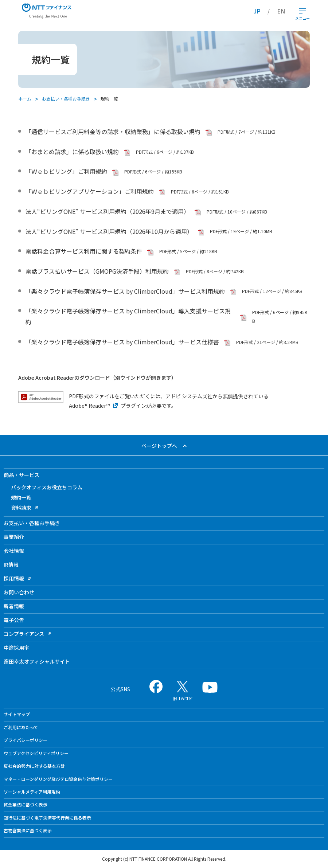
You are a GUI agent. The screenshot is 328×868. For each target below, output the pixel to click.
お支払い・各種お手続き (66, 99)
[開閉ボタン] (302, 11)
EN (281, 11)
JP (257, 11)
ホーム (25, 99)
